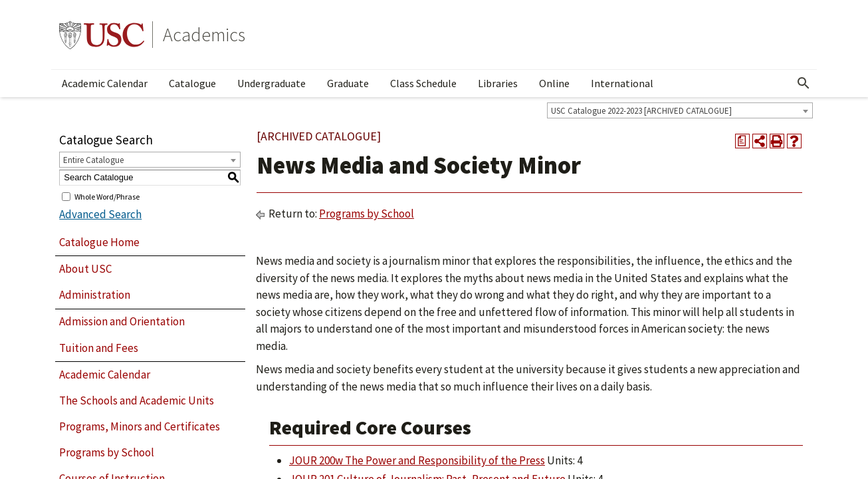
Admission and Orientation (122, 321)
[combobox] (680, 110)
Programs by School (107, 452)
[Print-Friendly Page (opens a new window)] (777, 141)
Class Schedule (423, 83)
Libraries (498, 83)
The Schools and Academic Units (137, 400)
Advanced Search (100, 214)
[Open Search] (804, 83)
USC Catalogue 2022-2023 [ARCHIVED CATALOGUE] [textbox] (641, 111)
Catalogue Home (99, 242)
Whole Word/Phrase (107, 196)
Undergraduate (271, 83)
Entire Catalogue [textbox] (93, 160)
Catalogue (192, 83)
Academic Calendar (105, 83)
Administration (95, 295)
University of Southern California (102, 35)
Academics (204, 35)
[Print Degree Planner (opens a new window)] (742, 141)
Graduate (348, 83)
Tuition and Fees (99, 348)
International (622, 83)
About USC (85, 269)
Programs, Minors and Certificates (140, 426)
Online (554, 83)
